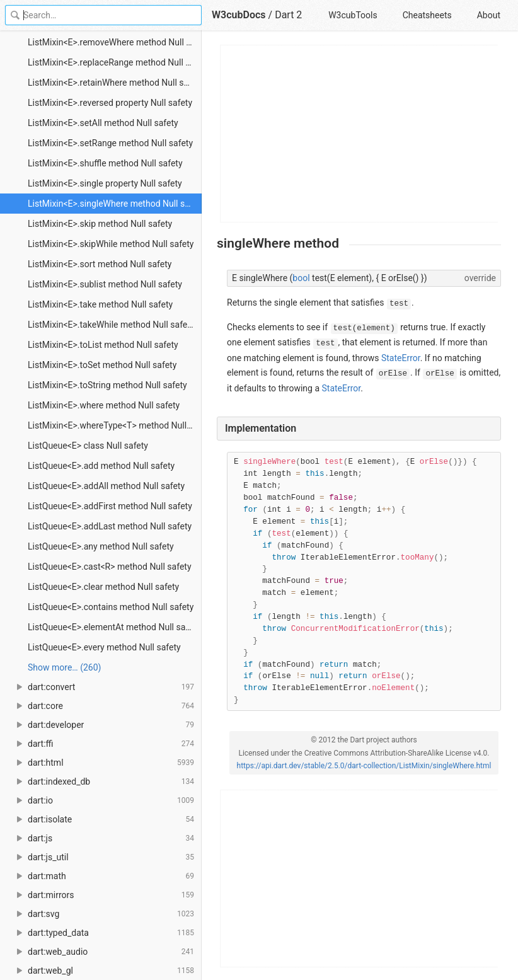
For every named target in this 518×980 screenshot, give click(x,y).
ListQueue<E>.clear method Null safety (103, 587)
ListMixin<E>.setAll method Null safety (103, 123)
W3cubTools (353, 15)
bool (301, 278)
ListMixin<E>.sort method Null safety (100, 264)
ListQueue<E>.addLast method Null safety (110, 526)
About (489, 15)
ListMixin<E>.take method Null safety (100, 304)
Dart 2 (288, 15)
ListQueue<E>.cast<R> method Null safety (110, 567)
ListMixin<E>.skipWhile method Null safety (111, 244)
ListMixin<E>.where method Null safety (104, 405)
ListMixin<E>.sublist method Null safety (105, 284)
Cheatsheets (427, 15)
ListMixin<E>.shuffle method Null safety (105, 163)
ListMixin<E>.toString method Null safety (107, 385)
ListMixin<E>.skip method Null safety (100, 224)
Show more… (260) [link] (64, 667)
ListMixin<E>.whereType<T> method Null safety (115, 425)
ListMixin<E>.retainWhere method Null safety (115, 83)
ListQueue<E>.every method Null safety (104, 647)
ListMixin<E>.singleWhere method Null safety (115, 204)
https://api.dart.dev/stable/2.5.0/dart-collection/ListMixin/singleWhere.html (364, 766)
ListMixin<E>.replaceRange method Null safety (115, 62)
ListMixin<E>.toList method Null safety (103, 345)
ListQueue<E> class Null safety (88, 446)
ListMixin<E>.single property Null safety (105, 183)
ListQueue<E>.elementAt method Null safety (114, 627)
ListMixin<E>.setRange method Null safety (110, 143)
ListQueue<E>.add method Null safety (101, 466)
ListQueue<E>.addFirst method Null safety (110, 506)
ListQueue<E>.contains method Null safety (111, 607)
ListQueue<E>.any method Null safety (101, 546)
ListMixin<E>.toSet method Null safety (102, 365)
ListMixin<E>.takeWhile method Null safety (111, 325)
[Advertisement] (360, 134)
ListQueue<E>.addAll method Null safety (106, 486)
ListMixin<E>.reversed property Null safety (110, 103)
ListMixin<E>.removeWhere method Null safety (115, 42)
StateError (401, 358)
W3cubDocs (239, 15)
